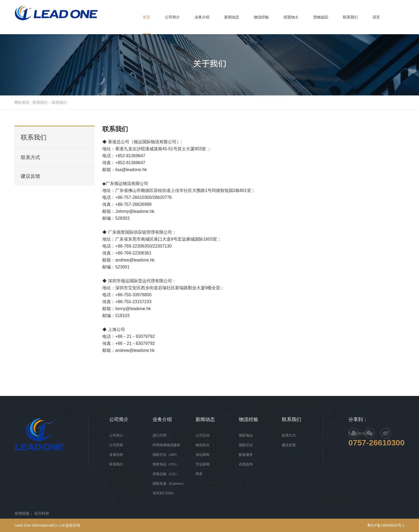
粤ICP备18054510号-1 (386, 525)
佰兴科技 (42, 513)
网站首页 (22, 102)
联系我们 (40, 102)
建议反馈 (30, 176)
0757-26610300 (377, 443)
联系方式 (30, 157)
